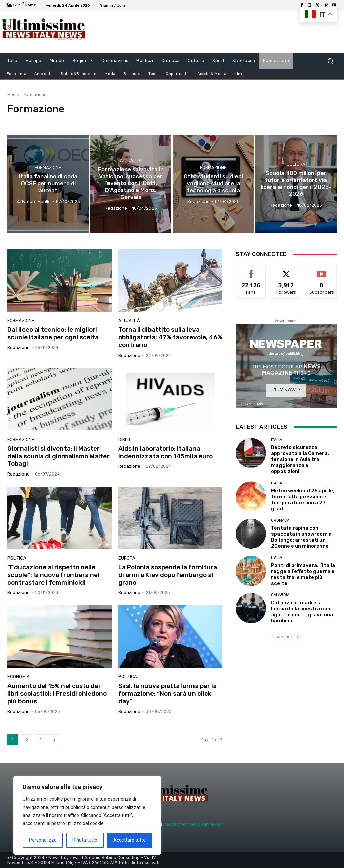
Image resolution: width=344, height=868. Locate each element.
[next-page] (54, 740)
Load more (286, 637)
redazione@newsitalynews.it (194, 824)
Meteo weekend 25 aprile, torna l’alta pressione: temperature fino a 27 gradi (303, 500)
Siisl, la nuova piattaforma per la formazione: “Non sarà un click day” (167, 693)
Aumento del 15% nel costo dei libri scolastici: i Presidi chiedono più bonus (57, 693)
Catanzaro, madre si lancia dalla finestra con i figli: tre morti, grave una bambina (302, 612)
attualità (131, 161)
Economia (18, 677)
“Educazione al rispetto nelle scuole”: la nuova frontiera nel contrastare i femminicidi (53, 575)
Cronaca (280, 520)
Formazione (48, 168)
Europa (127, 558)
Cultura (296, 164)
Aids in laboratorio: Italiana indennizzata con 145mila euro (165, 452)
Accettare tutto (130, 840)
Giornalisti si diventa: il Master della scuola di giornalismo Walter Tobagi (58, 456)
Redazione (18, 348)
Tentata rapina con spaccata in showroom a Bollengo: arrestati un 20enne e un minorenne (301, 537)
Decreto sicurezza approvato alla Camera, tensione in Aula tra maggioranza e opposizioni (300, 459)
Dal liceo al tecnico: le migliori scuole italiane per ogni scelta (53, 333)
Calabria (280, 595)
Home (13, 95)
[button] (330, 61)
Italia (276, 440)
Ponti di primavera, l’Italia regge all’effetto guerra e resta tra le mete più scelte (303, 574)
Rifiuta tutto (85, 840)
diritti (125, 439)
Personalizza (43, 840)
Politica (17, 558)
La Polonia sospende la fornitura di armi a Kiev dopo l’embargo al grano (168, 575)
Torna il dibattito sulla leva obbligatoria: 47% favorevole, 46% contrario (170, 337)
